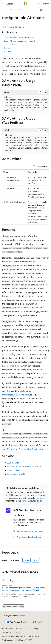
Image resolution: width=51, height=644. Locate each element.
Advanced (22, 10)
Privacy (17, 632)
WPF (12, 10)
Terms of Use (34, 636)
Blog (36, 628)
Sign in (46, 3)
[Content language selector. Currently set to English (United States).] (15, 616)
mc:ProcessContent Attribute (16, 395)
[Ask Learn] (41, 10)
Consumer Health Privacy (13, 636)
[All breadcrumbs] (5, 10)
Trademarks (7, 640)
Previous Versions (24, 628)
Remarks (8, 48)
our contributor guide (32, 501)
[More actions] (46, 10)
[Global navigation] (3, 4)
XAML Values (10, 44)
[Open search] (39, 4)
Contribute (7, 632)
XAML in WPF (14, 470)
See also (8, 52)
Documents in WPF (16, 474)
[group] (26, 104)
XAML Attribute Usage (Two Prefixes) (20, 41)
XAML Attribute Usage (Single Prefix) (20, 37)
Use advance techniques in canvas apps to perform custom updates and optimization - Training (24, 589)
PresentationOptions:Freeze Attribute (25, 466)
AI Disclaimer (8, 628)
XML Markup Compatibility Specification (25, 449)
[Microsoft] (26, 4)
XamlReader (13, 463)
